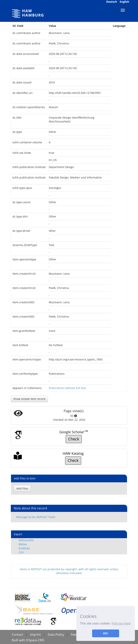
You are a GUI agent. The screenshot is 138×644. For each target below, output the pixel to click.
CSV (21, 552)
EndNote (24, 548)
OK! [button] (106, 633)
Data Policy (56, 635)
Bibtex (23, 544)
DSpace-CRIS (35, 640)
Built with (19, 640)
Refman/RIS (26, 540)
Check (74, 439)
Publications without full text (67, 388)
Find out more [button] (121, 623)
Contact (17, 635)
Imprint (35, 635)
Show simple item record (29, 399)
